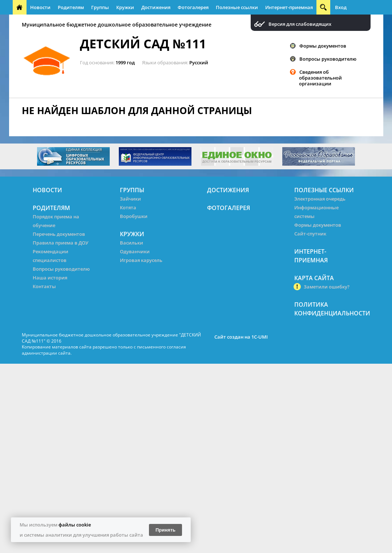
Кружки (125, 7)
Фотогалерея (193, 7)
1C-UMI (260, 337)
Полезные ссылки (237, 7)
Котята (128, 207)
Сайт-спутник (310, 234)
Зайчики (130, 199)
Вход (341, 7)
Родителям (71, 7)
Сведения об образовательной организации (320, 78)
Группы (100, 7)
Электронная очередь (320, 199)
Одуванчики (135, 251)
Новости (40, 7)
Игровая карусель (141, 260)
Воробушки (134, 216)
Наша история (50, 278)
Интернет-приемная (289, 7)
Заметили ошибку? (327, 287)
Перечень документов (59, 234)
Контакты (44, 286)
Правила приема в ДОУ (60, 243)
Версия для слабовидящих (300, 24)
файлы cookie (75, 525)
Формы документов (323, 46)
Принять (165, 530)
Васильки (132, 243)
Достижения (156, 7)
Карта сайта (314, 278)
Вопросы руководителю (328, 59)
